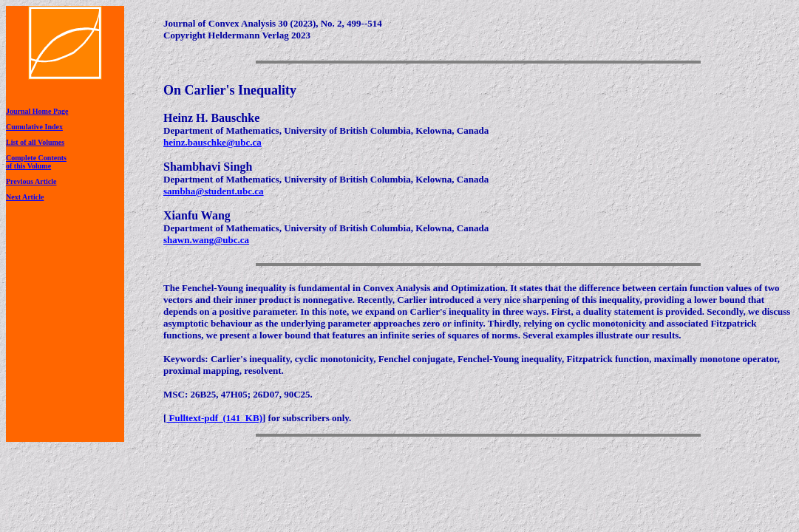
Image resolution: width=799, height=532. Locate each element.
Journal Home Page (37, 111)
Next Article (25, 197)
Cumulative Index (34, 127)
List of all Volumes (35, 142)
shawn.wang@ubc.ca (206, 240)
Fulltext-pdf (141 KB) (214, 418)
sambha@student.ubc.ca (214, 191)
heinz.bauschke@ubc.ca (212, 142)
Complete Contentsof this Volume (36, 162)
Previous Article (31, 181)
